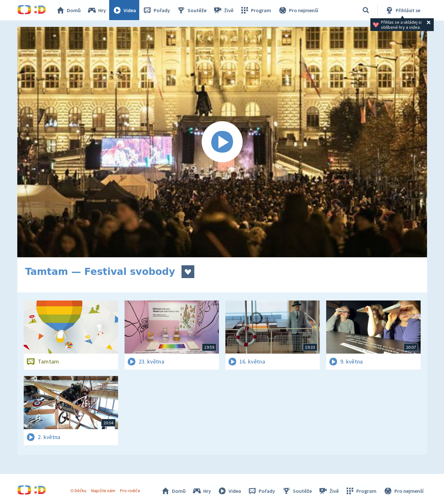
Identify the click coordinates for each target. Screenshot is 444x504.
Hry (97, 10)
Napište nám (103, 491)
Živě (224, 10)
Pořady (157, 10)
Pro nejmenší (298, 10)
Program (256, 10)
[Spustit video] (222, 142)
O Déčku (79, 491)
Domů (69, 10)
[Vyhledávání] (366, 10)
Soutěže (192, 10)
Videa (125, 10)
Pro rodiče (130, 491)
